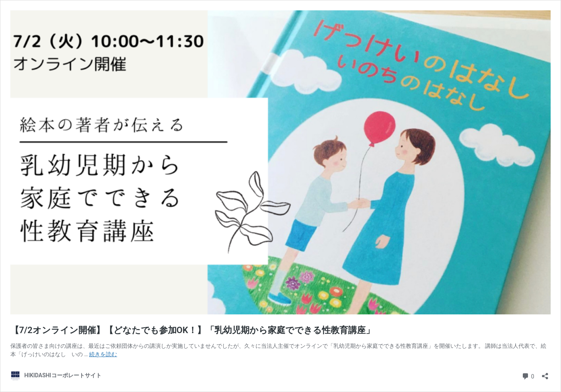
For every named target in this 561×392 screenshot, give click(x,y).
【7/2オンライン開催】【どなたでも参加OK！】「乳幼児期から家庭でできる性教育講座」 (192, 330)
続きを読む (103, 354)
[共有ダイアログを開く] (545, 373)
